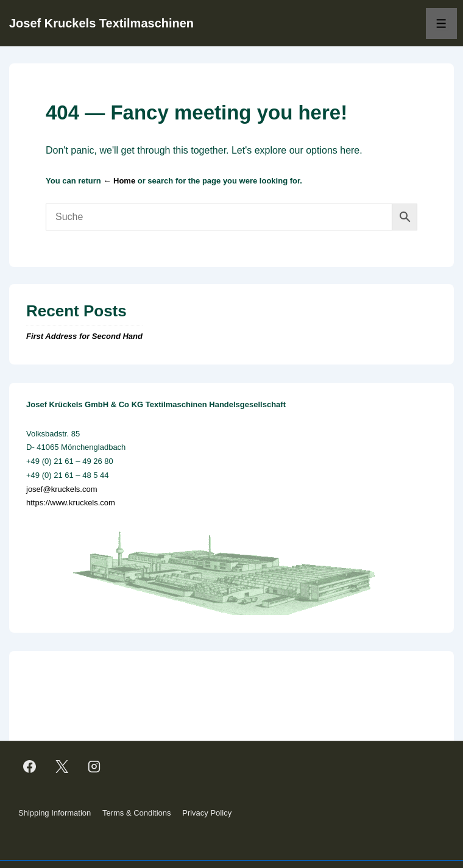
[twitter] (62, 766)
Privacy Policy (207, 813)
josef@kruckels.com (62, 489)
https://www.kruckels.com (71, 503)
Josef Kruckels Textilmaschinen (101, 23)
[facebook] (30, 766)
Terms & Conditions (137, 813)
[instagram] (94, 766)
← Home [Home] (119, 181)
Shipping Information (55, 813)
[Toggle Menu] (441, 23)
